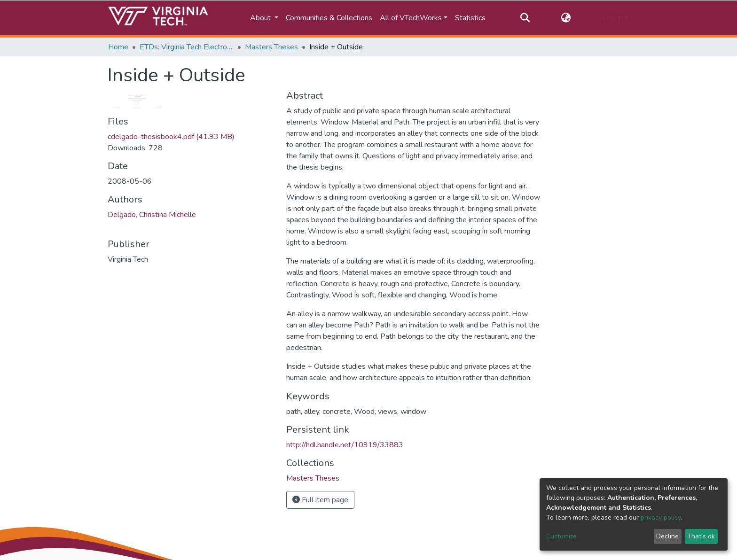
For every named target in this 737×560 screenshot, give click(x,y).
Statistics (470, 18)
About (261, 18)
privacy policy (661, 517)
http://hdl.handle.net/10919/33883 (345, 445)
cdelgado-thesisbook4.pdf (171, 137)
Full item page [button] (320, 500)
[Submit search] (525, 18)
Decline (667, 536)
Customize (561, 536)
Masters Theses (271, 47)
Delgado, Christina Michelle (152, 215)
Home (118, 47)
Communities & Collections (329, 18)
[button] (566, 18)
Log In (613, 18)
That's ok (701, 536)
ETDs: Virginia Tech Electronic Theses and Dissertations (187, 47)
